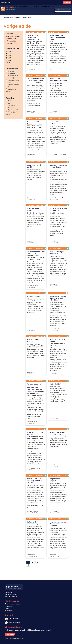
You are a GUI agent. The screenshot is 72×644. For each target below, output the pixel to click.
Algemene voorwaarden (13, 604)
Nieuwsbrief (9, 611)
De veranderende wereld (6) (13, 77)
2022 (8, 60)
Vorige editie (27, 17)
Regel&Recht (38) (13, 110)
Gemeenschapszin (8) (13, 86)
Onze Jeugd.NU (8, 17)
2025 (8, 53)
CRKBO (7, 608)
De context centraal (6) (11, 72)
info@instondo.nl (14, 622)
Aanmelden (10, 634)
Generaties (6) (12, 89)
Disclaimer (9, 606)
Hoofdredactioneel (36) (13, 102)
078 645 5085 (13, 619)
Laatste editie (12, 39)
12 (28, 565)
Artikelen (23, 7)
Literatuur (46, 7)
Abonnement (34, 7)
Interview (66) (12, 105)
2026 (8, 51)
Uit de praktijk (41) (13, 112)
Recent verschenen (14, 37)
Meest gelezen (12, 43)
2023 (8, 58)
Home (15, 7)
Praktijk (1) (11, 108)
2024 (8, 56)
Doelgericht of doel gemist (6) (13, 81)
